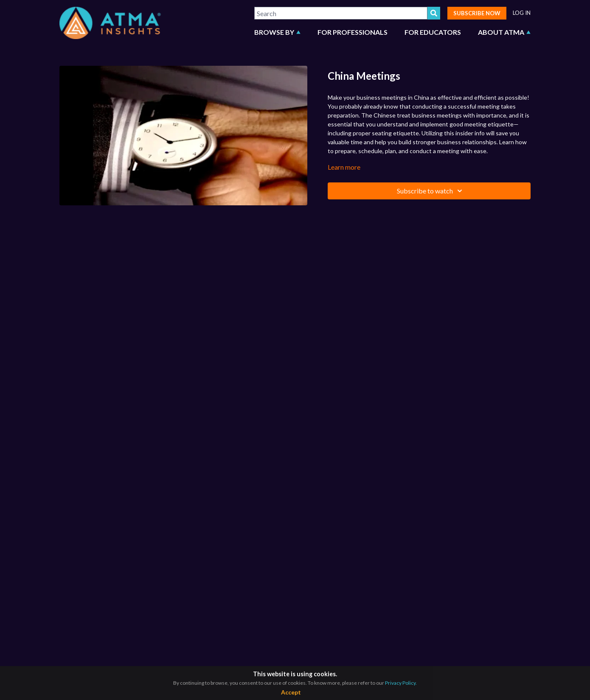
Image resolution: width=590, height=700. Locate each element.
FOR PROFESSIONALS (353, 32)
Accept (291, 692)
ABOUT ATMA (504, 32)
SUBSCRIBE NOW (477, 13)
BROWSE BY (277, 32)
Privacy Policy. (401, 683)
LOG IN (522, 13)
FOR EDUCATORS (433, 32)
